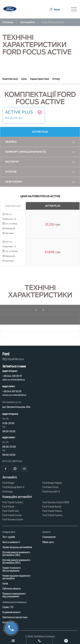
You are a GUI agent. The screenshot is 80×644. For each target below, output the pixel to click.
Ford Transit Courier (12, 515)
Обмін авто (48, 542)
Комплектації (10, 79)
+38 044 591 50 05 (12, 391)
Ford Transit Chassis (52, 511)
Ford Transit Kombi (52, 507)
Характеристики (39, 79)
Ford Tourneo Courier (13, 519)
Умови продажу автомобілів (17, 547)
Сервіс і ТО (8, 607)
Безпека (11, 142)
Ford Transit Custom (52, 515)
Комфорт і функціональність (26, 152)
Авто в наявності (11, 542)
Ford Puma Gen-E (51, 492)
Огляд (56, 79)
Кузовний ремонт (11, 612)
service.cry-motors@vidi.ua (14, 395)
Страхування (49, 537)
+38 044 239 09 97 (12, 376)
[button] (55, 10)
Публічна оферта (12, 589)
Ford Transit (8, 507)
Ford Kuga (7, 492)
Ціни (24, 79)
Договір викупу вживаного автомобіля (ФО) (16, 554)
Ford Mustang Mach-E (13, 487)
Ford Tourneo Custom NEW (56, 502)
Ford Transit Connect (13, 502)
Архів (5, 584)
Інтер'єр (11, 172)
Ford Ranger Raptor (52, 483)
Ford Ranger (9, 483)
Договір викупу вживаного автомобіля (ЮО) (16, 561)
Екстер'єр (12, 162)
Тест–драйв (9, 537)
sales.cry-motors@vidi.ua (14, 380)
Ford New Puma (50, 487)
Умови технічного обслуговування (11, 569)
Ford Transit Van (11, 511)
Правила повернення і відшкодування (14, 595)
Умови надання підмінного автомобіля (16, 577)
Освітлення (13, 182)
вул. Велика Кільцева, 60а (16, 407)
